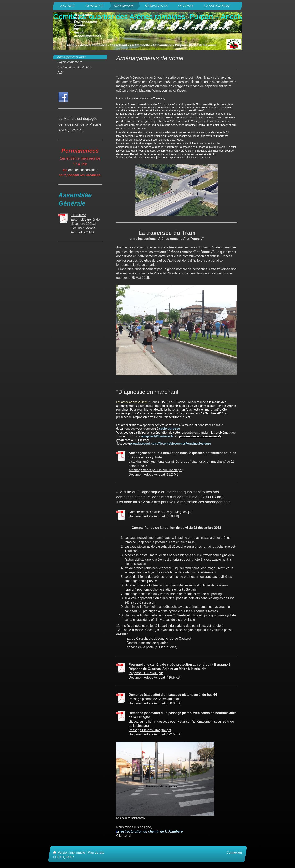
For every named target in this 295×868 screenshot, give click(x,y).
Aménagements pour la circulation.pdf (155, 470)
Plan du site (96, 853)
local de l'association (83, 170)
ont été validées (147, 497)
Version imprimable (70, 853)
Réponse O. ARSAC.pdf (146, 673)
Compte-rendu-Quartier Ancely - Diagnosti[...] (161, 512)
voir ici (77, 130)
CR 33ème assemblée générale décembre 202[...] (85, 219)
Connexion (234, 853)
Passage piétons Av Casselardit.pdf (154, 699)
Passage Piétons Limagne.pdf (150, 730)
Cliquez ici (123, 836)
